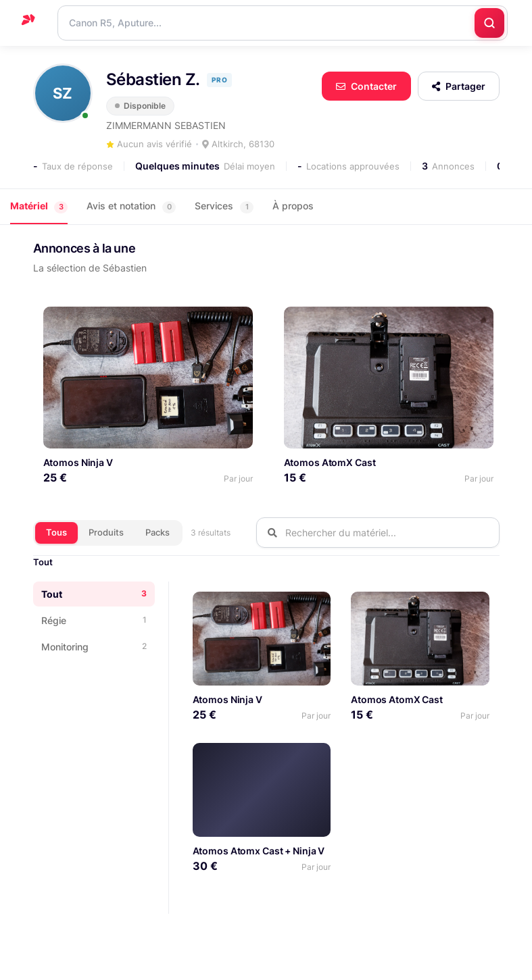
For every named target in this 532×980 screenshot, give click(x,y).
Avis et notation (131, 206)
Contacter (366, 86)
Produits (106, 531)
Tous (56, 531)
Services (224, 206)
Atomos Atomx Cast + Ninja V (259, 849)
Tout (43, 561)
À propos (293, 206)
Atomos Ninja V (78, 461)
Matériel (39, 206)
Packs (158, 531)
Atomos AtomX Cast (328, 461)
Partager (459, 86)
